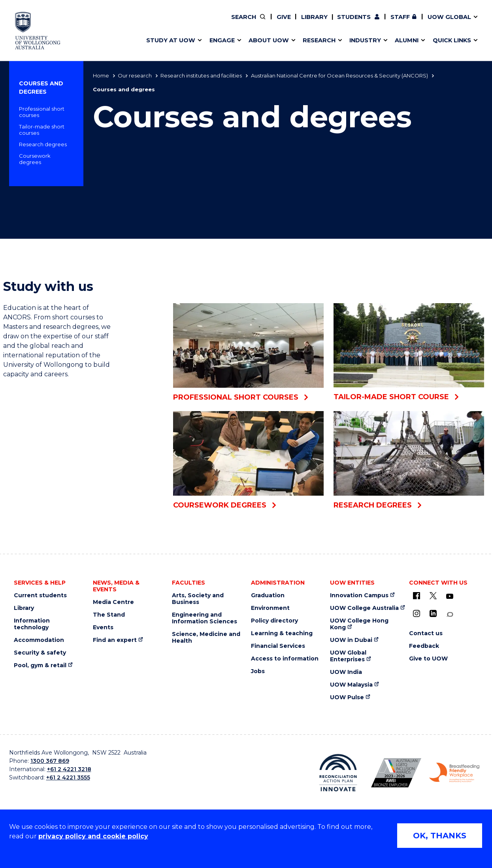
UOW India (346, 672)
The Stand (109, 615)
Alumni (159, 23)
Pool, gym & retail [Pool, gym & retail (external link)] (40, 665)
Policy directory (274, 621)
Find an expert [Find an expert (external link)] (290, 23)
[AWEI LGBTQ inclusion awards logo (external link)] (396, 773)
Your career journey (277, 23)
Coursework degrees (35, 159)
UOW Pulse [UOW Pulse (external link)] (347, 697)
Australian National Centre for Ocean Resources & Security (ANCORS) (339, 75)
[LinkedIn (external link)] (433, 613)
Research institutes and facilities (201, 75)
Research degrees (43, 144)
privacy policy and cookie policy (93, 836)
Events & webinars (177, 23)
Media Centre (113, 602)
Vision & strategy (265, 23)
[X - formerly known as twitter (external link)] (433, 596)
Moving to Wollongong (283, 23)
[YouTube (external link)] (450, 596)
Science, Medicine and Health (206, 638)
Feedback (424, 646)
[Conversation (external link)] (450, 614)
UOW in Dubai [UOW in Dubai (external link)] (351, 640)
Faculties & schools (178, 23)
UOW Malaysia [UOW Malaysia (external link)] (351, 685)
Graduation (268, 595)
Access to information (285, 659)
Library (314, 17)
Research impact (175, 23)
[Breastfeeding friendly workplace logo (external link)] (454, 773)
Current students (40, 595)
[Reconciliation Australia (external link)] (338, 773)
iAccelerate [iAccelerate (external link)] (391, 23)
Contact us (409, 23)
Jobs (258, 671)
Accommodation (39, 640)
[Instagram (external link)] (417, 613)
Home (101, 75)
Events (103, 627)
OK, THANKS (440, 836)
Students (354, 17)
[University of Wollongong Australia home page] (38, 31)
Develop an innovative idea (190, 23)
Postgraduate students (391, 23)
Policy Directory (284, 23)
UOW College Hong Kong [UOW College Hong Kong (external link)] (359, 624)
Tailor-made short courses (42, 130)
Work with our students (289, 23)
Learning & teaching (282, 633)
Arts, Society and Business (198, 599)
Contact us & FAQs (389, 23)
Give (284, 17)
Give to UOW (428, 659)
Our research (135, 75)
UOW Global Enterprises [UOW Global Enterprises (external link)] (348, 656)
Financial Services (278, 646)
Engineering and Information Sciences (205, 618)
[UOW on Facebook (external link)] (417, 596)
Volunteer (289, 23)
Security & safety (40, 653)
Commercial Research (384, 23)
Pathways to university (184, 23)
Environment (270, 608)
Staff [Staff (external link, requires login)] (400, 17)
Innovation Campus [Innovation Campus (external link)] (359, 595)
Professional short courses (42, 112)
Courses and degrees (41, 88)
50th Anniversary (384, 23)
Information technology (32, 624)
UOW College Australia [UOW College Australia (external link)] (364, 608)
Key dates (164, 23)
